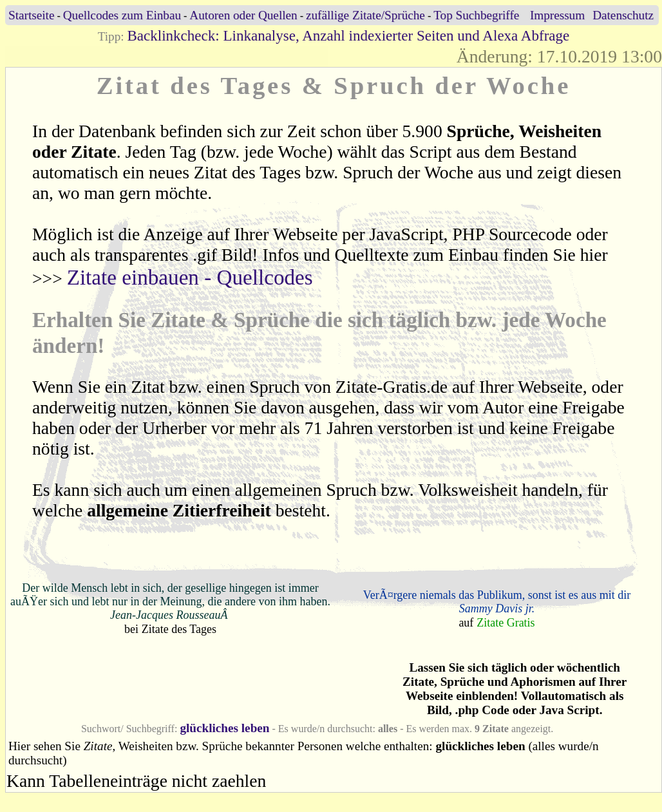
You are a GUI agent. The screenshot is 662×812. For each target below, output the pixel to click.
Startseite (31, 15)
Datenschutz (623, 15)
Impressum (557, 15)
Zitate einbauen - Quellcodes (190, 277)
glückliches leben (224, 728)
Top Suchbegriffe (476, 15)
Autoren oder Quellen (243, 15)
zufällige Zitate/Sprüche (365, 15)
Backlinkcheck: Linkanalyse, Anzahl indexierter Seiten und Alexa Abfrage (348, 35)
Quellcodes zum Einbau (122, 15)
